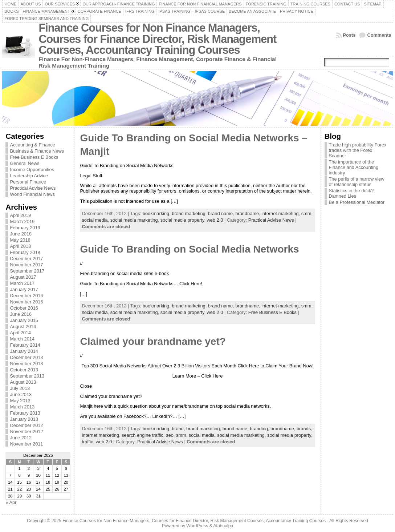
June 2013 (21, 394)
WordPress (197, 526)
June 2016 (21, 314)
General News (25, 163)
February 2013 (25, 413)
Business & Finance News (37, 151)
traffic (87, 442)
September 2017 (27, 271)
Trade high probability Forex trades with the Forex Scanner (358, 150)
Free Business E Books (34, 157)
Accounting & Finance (32, 145)
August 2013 (23, 382)
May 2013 (20, 401)
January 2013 (24, 419)
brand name (220, 213)
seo (170, 435)
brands (304, 429)
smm (306, 213)
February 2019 (25, 228)
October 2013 (24, 370)
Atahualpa (223, 526)
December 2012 (26, 425)
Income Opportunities (32, 170)
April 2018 (20, 246)
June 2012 (21, 438)
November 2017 (26, 265)
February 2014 (25, 345)
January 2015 (24, 320)
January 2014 (24, 351)
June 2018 (21, 234)
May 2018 (20, 240)
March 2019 (22, 221)
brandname (247, 213)
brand (178, 429)
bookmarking (156, 213)
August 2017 (23, 277)
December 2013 (26, 357)
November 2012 (26, 432)
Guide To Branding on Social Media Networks (189, 249)
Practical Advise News (33, 188)
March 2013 (22, 407)
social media (95, 220)
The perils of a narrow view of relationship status (357, 182)
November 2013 (26, 364)
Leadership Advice (29, 176)
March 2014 (22, 339)
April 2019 (20, 215)
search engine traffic (142, 435)
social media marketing (134, 220)
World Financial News (32, 194)
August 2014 (23, 327)
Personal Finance (28, 182)
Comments (379, 35)
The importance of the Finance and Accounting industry (354, 167)
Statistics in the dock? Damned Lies (351, 193)
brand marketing (188, 213)
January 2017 (24, 289)
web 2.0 (215, 220)
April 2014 (20, 333)
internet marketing (280, 213)
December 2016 (26, 296)
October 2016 (24, 308)
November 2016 (26, 302)
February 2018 (25, 252)
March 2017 (22, 283)
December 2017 (26, 259)
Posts (349, 35)
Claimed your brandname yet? (153, 341)
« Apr (11, 502)
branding (259, 429)
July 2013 (20, 388)
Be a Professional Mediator (357, 202)
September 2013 (27, 376)
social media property (182, 220)
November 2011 (26, 444)
